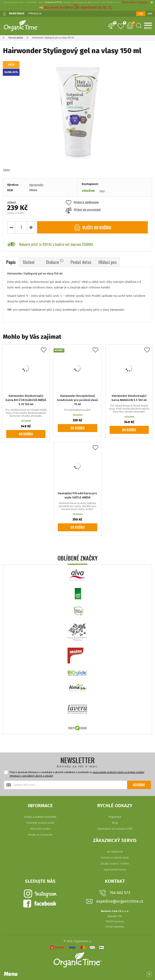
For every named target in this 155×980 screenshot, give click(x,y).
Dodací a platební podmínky (40, 817)
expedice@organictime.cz (120, 901)
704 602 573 (120, 893)
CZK (141, 14)
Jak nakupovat (115, 852)
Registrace (115, 817)
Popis (11, 262)
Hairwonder (36, 185)
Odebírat (139, 785)
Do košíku (26, 434)
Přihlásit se (35, 13)
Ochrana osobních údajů (115, 858)
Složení (29, 262)
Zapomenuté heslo (115, 870)
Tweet (6, 170)
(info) (102, 191)
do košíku (93, 227)
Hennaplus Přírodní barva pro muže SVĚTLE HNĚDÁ (77, 495)
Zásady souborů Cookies (115, 864)
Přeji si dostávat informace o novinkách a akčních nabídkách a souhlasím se (77, 774)
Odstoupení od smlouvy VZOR (115, 829)
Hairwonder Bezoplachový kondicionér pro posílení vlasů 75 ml (77, 400)
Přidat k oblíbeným (82, 202)
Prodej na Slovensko (40, 835)
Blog (115, 823)
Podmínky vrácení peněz (40, 823)
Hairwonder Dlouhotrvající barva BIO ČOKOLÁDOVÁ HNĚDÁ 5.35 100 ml (26, 400)
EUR (150, 14)
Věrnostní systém (40, 829)
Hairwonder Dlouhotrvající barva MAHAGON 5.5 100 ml (129, 398)
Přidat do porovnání (83, 210)
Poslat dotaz (81, 262)
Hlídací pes (107, 262)
